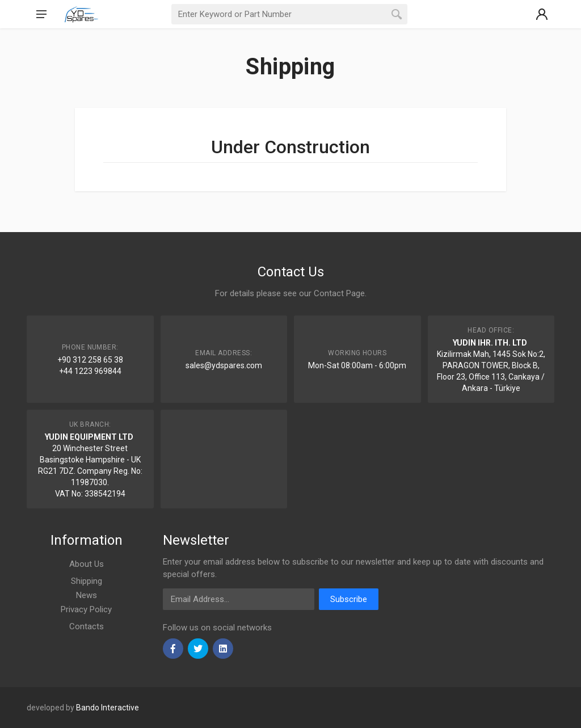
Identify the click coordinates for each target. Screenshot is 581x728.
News (87, 595)
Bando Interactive (108, 708)
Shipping (87, 581)
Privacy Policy (86, 609)
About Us (87, 564)
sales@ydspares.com (224, 365)
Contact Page (339, 293)
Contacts (87, 626)
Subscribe (349, 599)
